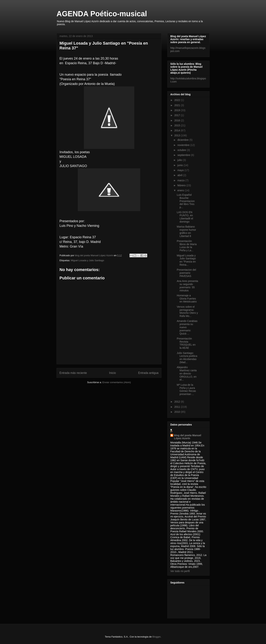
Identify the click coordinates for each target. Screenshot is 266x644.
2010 (178, 412)
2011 (178, 407)
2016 (178, 120)
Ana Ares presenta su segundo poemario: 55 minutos (187, 286)
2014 (178, 130)
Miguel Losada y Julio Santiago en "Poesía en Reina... (186, 260)
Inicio (112, 373)
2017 (178, 115)
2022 (178, 100)
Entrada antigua (148, 373)
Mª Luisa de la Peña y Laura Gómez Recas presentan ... (186, 389)
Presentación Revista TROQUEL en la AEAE (186, 343)
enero (181, 190)
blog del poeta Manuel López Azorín (188, 437)
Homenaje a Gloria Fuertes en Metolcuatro (187, 299)
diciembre (183, 140)
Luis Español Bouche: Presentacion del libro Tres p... (186, 201)
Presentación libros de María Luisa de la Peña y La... (187, 246)
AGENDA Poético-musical (102, 14)
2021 (178, 105)
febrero (182, 185)
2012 (178, 402)
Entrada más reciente (73, 373)
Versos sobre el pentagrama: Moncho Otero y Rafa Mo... (187, 311)
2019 (178, 110)
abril (180, 175)
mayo (181, 170)
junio (180, 165)
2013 (178, 135)
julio (180, 160)
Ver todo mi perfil (180, 571)
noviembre (184, 145)
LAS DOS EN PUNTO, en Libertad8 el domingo (185, 217)
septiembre (184, 155)
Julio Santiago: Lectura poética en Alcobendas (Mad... (187, 358)
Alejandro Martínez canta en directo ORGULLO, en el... (187, 373)
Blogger (156, 637)
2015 (178, 125)
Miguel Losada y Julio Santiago (87, 260)
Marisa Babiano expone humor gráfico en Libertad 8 (186, 231)
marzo (181, 180)
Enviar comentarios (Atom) (117, 382)
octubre (182, 150)
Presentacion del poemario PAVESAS (186, 273)
